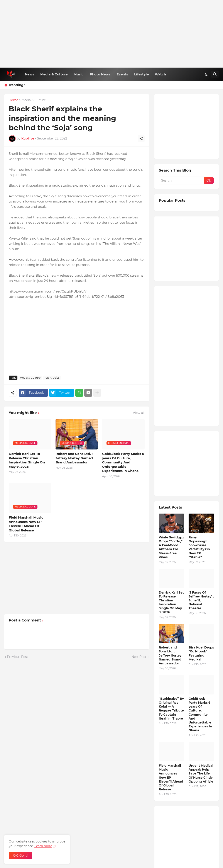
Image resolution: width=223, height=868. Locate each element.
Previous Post (18, 657)
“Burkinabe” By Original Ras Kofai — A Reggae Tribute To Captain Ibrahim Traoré (171, 709)
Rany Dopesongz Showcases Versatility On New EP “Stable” (199, 547)
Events (122, 74)
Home (13, 100)
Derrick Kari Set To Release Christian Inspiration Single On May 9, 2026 (27, 460)
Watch (160, 74)
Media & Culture (54, 74)
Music (79, 74)
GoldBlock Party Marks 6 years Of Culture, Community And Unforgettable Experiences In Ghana (123, 462)
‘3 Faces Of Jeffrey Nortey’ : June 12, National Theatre (201, 600)
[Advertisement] (111, 34)
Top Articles (52, 378)
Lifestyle (141, 74)
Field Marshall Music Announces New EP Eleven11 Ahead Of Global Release (26, 524)
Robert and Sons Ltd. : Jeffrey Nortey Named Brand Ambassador (74, 458)
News (30, 74)
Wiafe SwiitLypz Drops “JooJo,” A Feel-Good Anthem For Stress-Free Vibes (171, 547)
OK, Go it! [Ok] (20, 856)
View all (139, 413)
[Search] (215, 74)
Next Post (139, 657)
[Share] (141, 139)
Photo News (100, 74)
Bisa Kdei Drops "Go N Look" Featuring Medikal (201, 653)
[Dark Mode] (206, 74)
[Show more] (97, 393)
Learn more (43, 846)
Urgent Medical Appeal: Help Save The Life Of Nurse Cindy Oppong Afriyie (201, 774)
